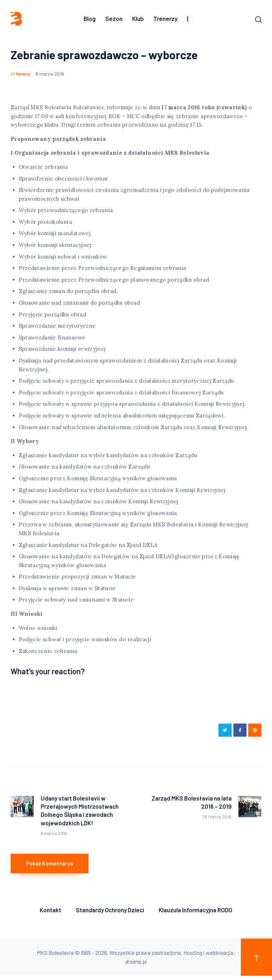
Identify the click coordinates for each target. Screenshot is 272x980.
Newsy (23, 74)
